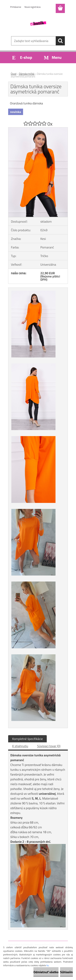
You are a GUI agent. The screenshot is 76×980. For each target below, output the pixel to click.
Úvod (14, 74)
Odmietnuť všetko (46, 972)
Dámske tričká (27, 74)
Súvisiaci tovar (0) (49, 746)
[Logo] (38, 23)
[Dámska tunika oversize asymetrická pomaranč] (38, 129)
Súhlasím (66, 972)
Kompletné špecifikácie (27, 739)
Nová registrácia (33, 7)
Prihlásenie (16, 7)
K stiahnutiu (20, 746)
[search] (60, 41)
